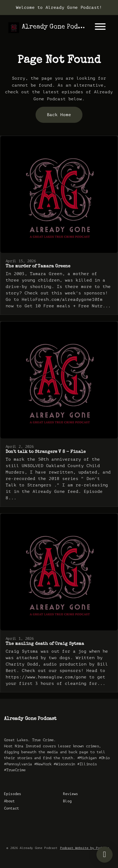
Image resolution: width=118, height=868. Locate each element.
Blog (67, 801)
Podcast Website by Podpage (85, 848)
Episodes (13, 794)
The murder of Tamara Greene (38, 267)
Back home (59, 115)
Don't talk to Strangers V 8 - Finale (46, 452)
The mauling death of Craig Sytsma (45, 644)
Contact (12, 808)
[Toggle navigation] (100, 27)
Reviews (71, 794)
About (9, 801)
